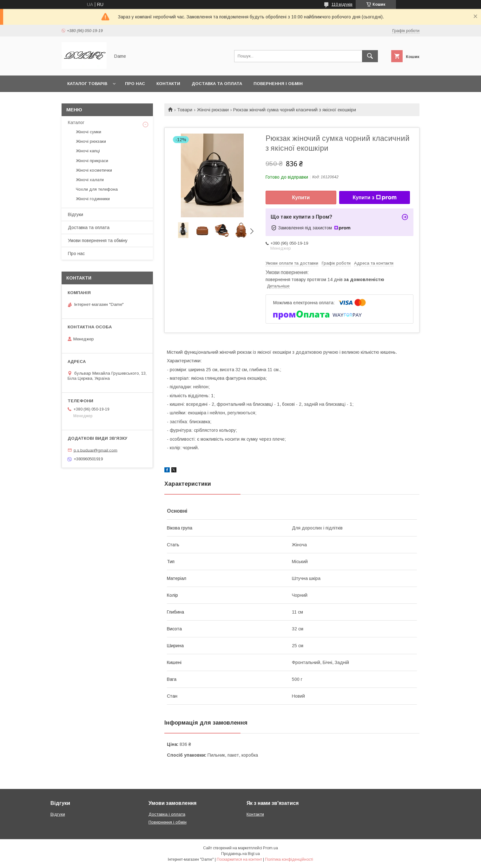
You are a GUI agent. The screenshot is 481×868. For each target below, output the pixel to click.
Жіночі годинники (93, 199)
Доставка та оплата (217, 84)
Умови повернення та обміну (98, 240)
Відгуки (76, 214)
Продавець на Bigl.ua (240, 854)
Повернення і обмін (278, 84)
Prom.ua (270, 848)
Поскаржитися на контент (239, 859)
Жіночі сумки (89, 132)
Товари (185, 110)
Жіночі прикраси (92, 161)
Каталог (76, 122)
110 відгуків (342, 4)
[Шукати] (370, 56)
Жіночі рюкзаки (213, 110)
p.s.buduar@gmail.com (96, 450)
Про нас (135, 84)
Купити (301, 197)
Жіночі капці (88, 151)
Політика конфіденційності (289, 859)
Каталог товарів (87, 84)
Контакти (168, 84)
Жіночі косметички (94, 170)
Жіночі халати (90, 180)
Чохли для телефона (97, 189)
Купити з (374, 198)
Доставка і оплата (167, 814)
